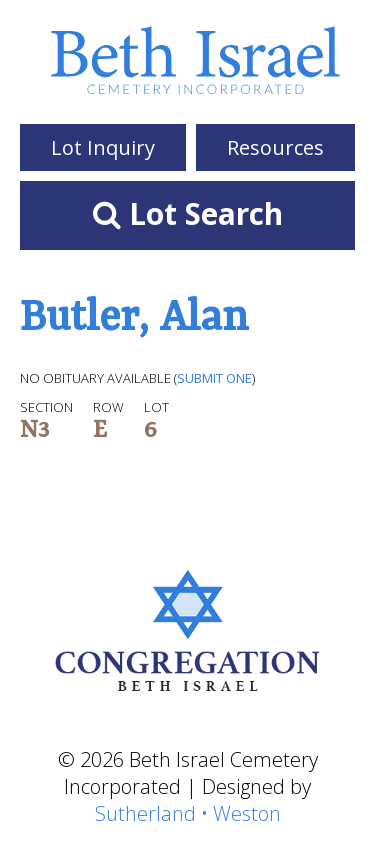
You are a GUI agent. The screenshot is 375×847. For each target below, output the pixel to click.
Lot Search (188, 213)
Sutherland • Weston (188, 813)
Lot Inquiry (103, 147)
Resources (275, 147)
